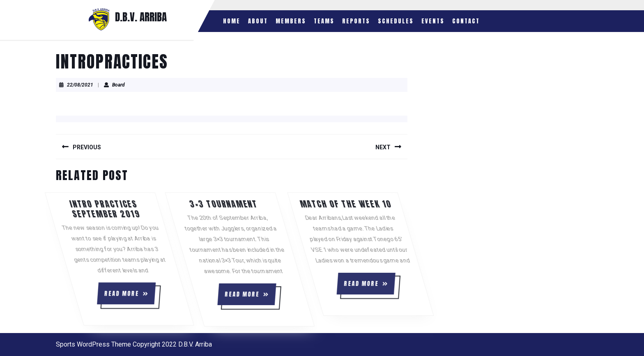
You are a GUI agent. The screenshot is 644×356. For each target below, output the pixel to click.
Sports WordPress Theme (93, 344)
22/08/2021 (80, 85)
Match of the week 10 (379, 204)
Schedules (396, 21)
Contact (466, 21)
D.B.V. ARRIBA (141, 17)
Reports (356, 21)
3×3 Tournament (258, 204)
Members (291, 21)
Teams (324, 21)
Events (433, 21)
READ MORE (147, 297)
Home (232, 21)
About (258, 21)
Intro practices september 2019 (138, 209)
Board (118, 85)
